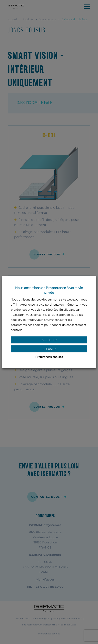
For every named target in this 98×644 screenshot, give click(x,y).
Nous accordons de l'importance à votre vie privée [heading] (49, 290)
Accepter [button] (49, 340)
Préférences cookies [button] (49, 357)
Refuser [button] (49, 349)
